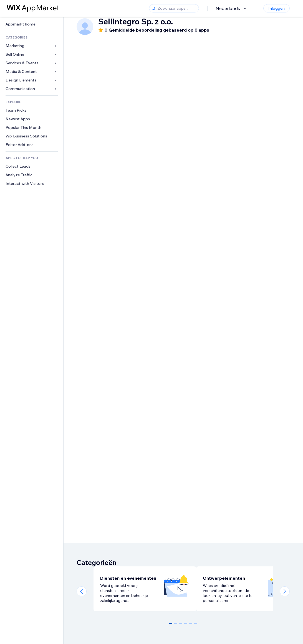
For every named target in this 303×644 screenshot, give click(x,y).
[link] (32, 24)
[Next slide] (285, 591)
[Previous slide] (82, 591)
